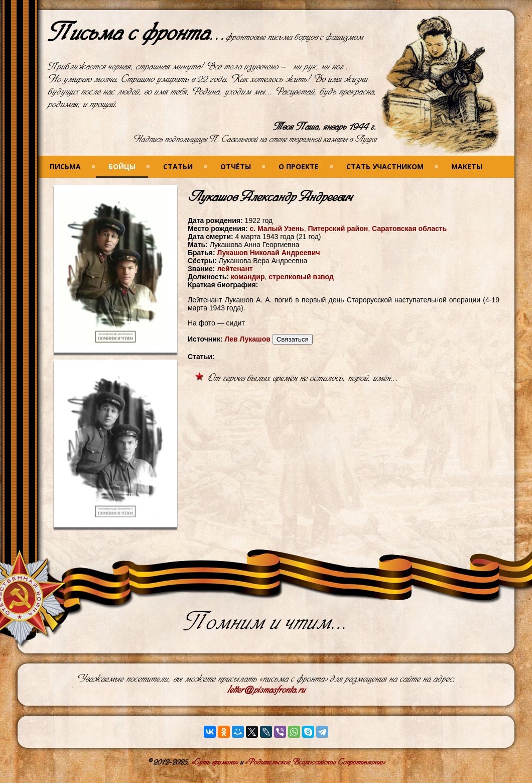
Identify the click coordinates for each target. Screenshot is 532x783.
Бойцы (122, 166)
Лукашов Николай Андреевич (269, 253)
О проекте (299, 166)
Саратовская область (409, 229)
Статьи (178, 166)
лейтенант (235, 269)
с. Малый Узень (277, 229)
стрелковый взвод (301, 277)
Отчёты (236, 166)
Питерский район (338, 229)
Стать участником (385, 166)
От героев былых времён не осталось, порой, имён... (303, 378)
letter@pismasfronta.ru (266, 690)
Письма (65, 166)
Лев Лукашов (247, 339)
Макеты (467, 166)
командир (248, 277)
